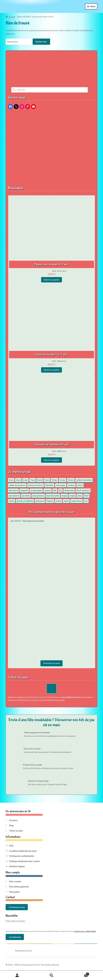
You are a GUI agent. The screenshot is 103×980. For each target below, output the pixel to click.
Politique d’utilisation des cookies (25, 861)
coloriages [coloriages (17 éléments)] (61, 485)
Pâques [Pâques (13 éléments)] (50, 501)
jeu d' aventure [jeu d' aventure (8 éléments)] (83, 490)
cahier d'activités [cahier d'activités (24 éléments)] (84, 480)
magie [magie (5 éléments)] (72, 496)
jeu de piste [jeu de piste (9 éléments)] (14, 496)
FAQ (11, 846)
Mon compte (15, 881)
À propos (13, 820)
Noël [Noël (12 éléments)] (86, 496)
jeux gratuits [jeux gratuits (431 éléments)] (38, 496)
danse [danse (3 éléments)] (80, 485)
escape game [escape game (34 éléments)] (36, 490)
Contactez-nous (17, 907)
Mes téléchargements (19, 887)
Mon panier (14, 892)
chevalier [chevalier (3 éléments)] (49, 485)
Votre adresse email (15, 921)
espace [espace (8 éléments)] (48, 490)
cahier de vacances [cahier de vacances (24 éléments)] (17, 485)
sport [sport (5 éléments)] (66, 501)
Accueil (12, 17)
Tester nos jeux (16, 831)
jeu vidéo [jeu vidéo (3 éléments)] (26, 496)
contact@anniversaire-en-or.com (76, 697)
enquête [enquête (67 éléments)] (24, 490)
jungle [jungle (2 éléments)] (64, 496)
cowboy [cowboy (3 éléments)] (71, 485)
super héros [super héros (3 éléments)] (77, 501)
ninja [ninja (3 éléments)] (80, 496)
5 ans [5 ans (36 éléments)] (18, 480)
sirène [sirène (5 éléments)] (58, 501)
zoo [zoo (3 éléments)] (86, 501)
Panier (79, 974)
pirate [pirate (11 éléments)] (12, 501)
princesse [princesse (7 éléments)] (40, 501)
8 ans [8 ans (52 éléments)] (40, 480)
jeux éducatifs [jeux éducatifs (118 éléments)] (53, 496)
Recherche (52, 975)
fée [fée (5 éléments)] (60, 490)
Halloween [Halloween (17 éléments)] (69, 490)
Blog (11, 825)
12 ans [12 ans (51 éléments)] (71, 480)
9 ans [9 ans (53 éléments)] (47, 480)
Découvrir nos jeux (52, 663)
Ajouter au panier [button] (52, 280)
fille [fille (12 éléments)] (55, 490)
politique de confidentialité (85, 931)
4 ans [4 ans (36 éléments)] (11, 480)
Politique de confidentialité (22, 856)
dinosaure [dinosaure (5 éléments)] (13, 490)
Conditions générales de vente (23, 851)
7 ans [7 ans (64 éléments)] (32, 480)
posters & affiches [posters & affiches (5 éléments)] (25, 501)
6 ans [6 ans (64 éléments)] (25, 480)
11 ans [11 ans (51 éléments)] (63, 480)
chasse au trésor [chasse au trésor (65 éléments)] (35, 485)
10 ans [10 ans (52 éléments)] (54, 480)
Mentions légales (17, 866)
